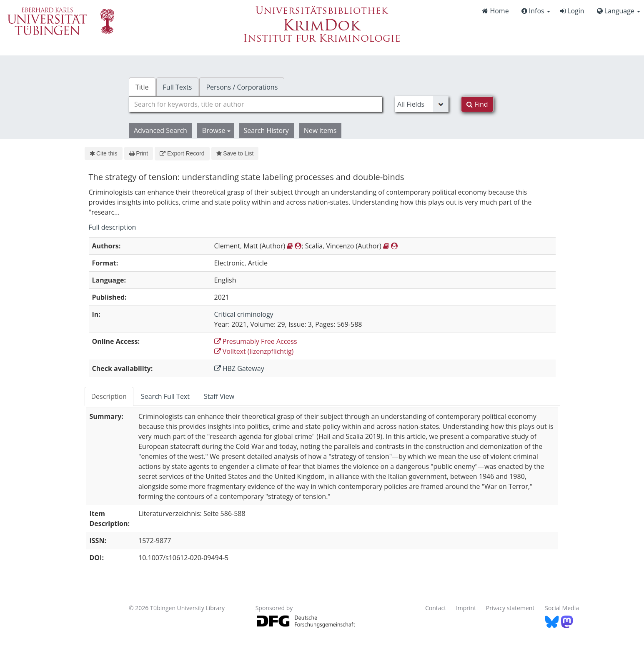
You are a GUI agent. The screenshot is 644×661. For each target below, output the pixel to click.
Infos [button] (536, 11)
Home (495, 11)
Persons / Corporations (242, 87)
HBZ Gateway (239, 368)
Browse (216, 130)
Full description (113, 227)
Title (142, 87)
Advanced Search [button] (160, 130)
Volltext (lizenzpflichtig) (254, 351)
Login (572, 11)
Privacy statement (510, 608)
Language (619, 11)
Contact (436, 608)
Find (477, 104)
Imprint (466, 608)
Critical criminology (244, 314)
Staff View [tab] (219, 396)
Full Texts (178, 87)
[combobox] (256, 104)
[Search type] (422, 104)
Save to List (235, 153)
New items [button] (320, 130)
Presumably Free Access (256, 341)
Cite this (104, 153)
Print (139, 153)
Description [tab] (109, 396)
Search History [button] (266, 130)
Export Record (182, 153)
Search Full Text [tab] (165, 396)
